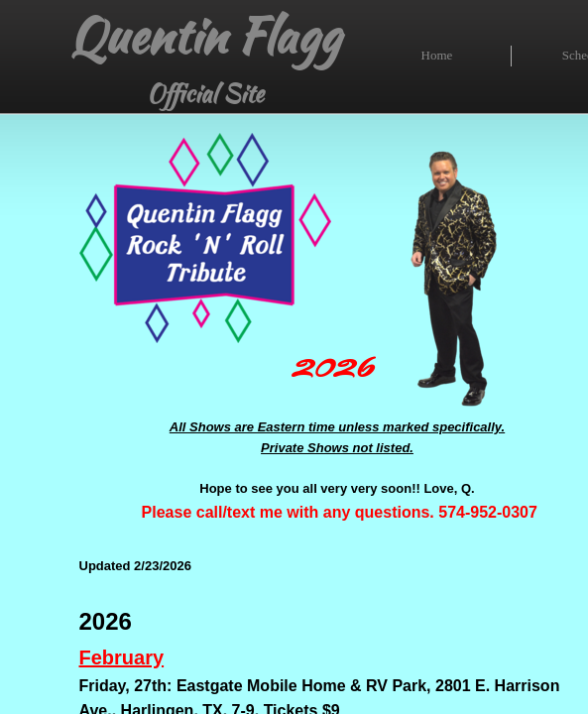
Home (437, 55)
